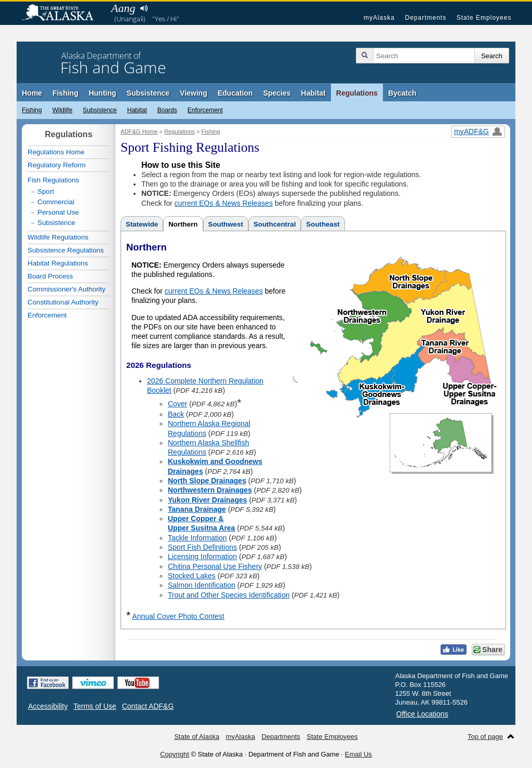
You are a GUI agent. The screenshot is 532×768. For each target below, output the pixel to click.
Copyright (175, 754)
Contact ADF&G (148, 706)
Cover (177, 404)
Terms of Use (95, 706)
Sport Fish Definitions (202, 547)
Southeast (323, 224)
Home (32, 93)
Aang (123, 8)
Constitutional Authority (63, 302)
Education (235, 93)
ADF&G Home (139, 131)
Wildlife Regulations (58, 237)
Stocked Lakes (192, 576)
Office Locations (422, 714)
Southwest (226, 224)
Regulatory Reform (57, 165)
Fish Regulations (53, 180)
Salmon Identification (202, 585)
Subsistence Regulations (66, 250)
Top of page (485, 737)
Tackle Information (197, 538)
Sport (46, 191)
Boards (167, 110)
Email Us (358, 754)
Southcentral (275, 224)
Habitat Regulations (58, 263)
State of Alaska (63, 14)
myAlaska (379, 18)
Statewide (142, 224)
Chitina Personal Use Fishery (215, 566)
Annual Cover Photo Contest (178, 616)
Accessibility (48, 706)
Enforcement (205, 110)
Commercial (56, 202)
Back (176, 414)
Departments (425, 18)
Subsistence (148, 93)
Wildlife (63, 110)
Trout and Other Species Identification (229, 595)
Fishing (65, 93)
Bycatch (402, 93)
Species (277, 93)
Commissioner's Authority (66, 289)
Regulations (357, 93)
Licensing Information (202, 557)
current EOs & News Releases (224, 203)
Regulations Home (56, 152)
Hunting (103, 93)
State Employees (484, 18)
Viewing (194, 93)
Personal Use (58, 212)
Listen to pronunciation (144, 8)
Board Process (50, 276)
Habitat (313, 93)
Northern (183, 224)
